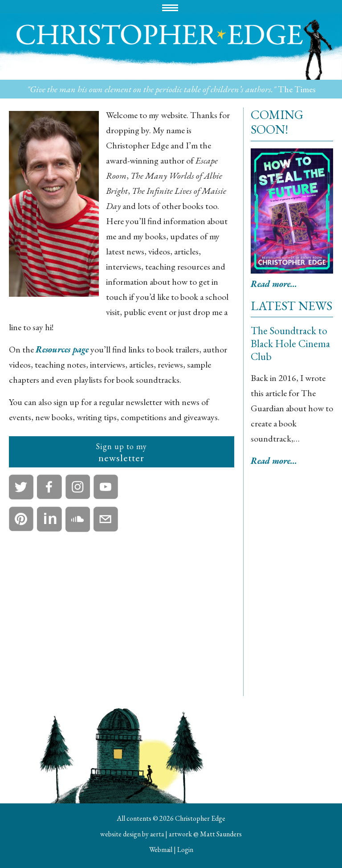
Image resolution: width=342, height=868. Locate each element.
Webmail (161, 850)
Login (186, 850)
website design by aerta (132, 834)
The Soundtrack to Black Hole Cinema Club (291, 343)
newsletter (121, 453)
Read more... (275, 284)
